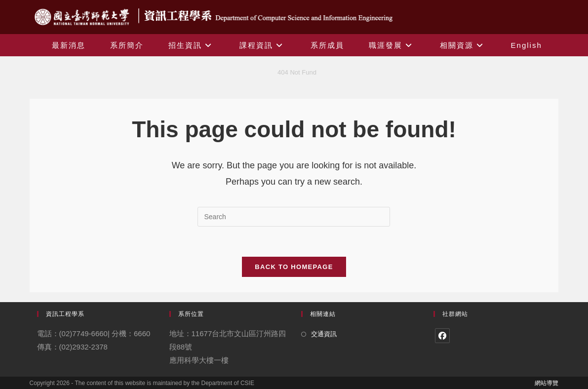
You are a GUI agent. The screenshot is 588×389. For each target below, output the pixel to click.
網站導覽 (547, 383)
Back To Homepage (294, 267)
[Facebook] (442, 336)
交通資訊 (324, 334)
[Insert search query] (294, 217)
